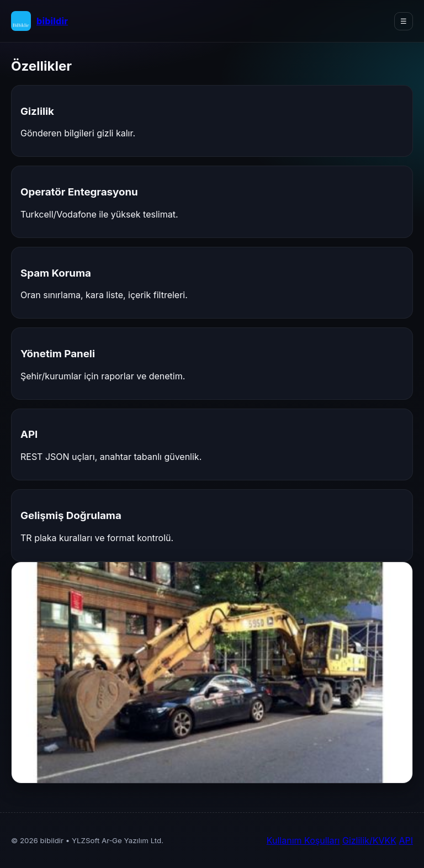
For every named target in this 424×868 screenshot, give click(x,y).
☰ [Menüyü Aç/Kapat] (404, 21)
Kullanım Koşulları (303, 840)
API (406, 840)
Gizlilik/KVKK (369, 840)
